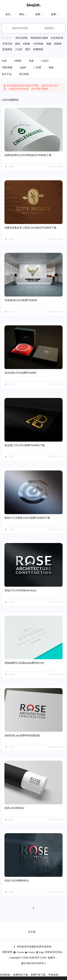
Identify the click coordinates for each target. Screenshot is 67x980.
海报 (51, 67)
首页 (8, 14)
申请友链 (53, 975)
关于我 (32, 932)
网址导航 (24, 14)
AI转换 (26, 44)
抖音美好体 (57, 38)
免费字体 (56, 14)
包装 (31, 61)
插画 (18, 44)
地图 (49, 44)
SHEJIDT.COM (37, 958)
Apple (23, 67)
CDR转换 (38, 44)
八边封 (19, 49)
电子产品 (7, 74)
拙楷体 (58, 44)
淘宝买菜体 (22, 38)
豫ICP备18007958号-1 (33, 963)
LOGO (45, 61)
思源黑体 (7, 49)
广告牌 (37, 67)
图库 (28, 49)
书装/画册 (7, 67)
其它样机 (24, 74)
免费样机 (40, 14)
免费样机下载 (21, 975)
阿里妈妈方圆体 (39, 38)
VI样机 (18, 61)
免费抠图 (38, 49)
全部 (4, 61)
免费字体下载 (38, 975)
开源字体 (7, 44)
